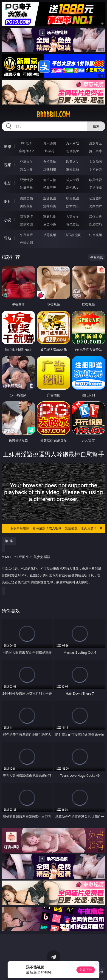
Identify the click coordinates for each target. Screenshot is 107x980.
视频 (8, 165)
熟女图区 (73, 206)
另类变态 (96, 188)
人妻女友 (73, 216)
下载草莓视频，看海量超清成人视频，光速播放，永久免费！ (57, 528)
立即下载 (86, 970)
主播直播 (73, 169)
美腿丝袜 (26, 206)
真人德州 (50, 143)
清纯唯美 (50, 206)
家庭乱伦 (50, 216)
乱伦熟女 (73, 188)
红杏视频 (96, 235)
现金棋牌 (73, 151)
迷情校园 (26, 224)
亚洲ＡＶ (26, 161)
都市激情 (26, 216)
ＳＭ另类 (96, 169)
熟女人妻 (26, 169)
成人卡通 (73, 180)
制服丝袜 (26, 188)
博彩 (8, 146)
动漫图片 (96, 198)
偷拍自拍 (50, 180)
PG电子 (27, 143)
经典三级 (50, 188)
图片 (8, 201)
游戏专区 (96, 143)
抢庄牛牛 (96, 151)
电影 (8, 183)
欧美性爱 (96, 180)
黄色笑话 (73, 224)
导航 (8, 238)
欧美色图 (73, 198)
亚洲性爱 (26, 180)
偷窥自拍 (26, 198)
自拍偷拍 (50, 161)
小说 (8, 220)
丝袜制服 (50, 169)
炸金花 (50, 151)
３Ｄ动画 (96, 161)
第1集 (9, 541)
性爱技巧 (96, 224)
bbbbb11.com (53, 115)
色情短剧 (26, 243)
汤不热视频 (73, 235)
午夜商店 (26, 235)
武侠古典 (96, 216)
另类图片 (96, 206)
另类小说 (50, 224)
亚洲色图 (50, 198)
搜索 (96, 126)
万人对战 (73, 143)
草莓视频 (50, 235)
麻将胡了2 (26, 151)
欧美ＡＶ (73, 161)
